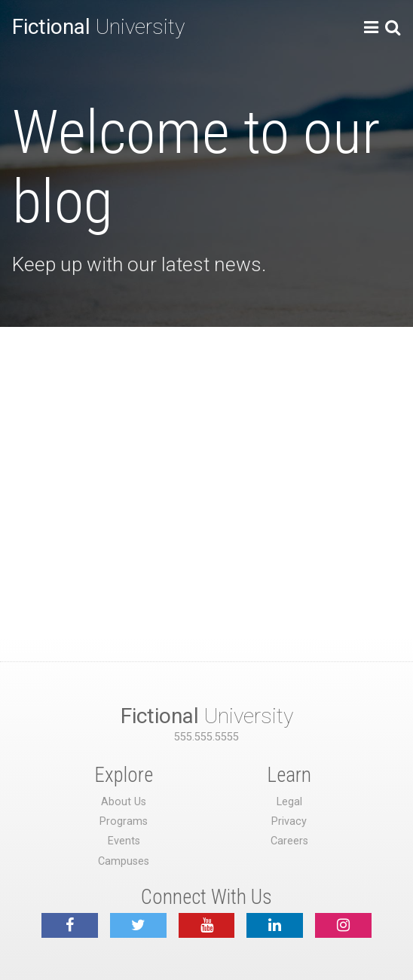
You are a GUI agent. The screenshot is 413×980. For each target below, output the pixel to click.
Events (124, 841)
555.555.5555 (206, 737)
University (98, 27)
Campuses (124, 861)
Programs (124, 821)
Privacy (289, 821)
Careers (289, 841)
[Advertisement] (206, 440)
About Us (124, 802)
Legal (289, 802)
